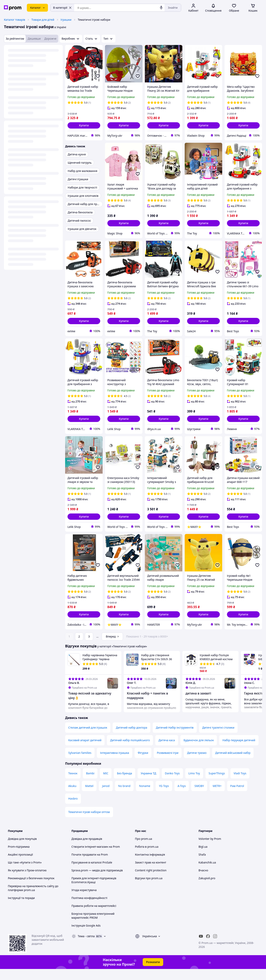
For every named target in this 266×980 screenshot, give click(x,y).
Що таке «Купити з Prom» (25, 873)
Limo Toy (194, 784)
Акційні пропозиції (20, 866)
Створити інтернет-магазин (90, 858)
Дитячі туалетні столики (218, 739)
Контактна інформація (150, 866)
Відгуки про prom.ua (149, 889)
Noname (145, 797)
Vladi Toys (240, 784)
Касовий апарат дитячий (85, 751)
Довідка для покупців (22, 850)
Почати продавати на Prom (90, 866)
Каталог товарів (15, 20)
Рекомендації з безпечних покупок (31, 889)
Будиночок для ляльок (199, 751)
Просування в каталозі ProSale (92, 873)
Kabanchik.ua (207, 873)
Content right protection (151, 881)
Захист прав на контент (151, 873)
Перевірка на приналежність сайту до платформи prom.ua (33, 899)
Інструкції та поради (21, 909)
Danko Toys (172, 784)
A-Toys (182, 797)
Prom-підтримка (19, 858)
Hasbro (73, 810)
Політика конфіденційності (89, 909)
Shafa (202, 866)
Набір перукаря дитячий (239, 751)
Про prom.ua (144, 850)
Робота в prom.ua (147, 858)
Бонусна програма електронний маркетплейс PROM (93, 927)
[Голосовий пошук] (161, 8)
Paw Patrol (237, 797)
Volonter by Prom (210, 850)
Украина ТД (148, 784)
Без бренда (125, 784)
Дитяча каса (167, 751)
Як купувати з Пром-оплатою (27, 881)
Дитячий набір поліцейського (130, 751)
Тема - (86, 947)
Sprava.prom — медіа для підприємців (97, 881)
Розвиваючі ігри (168, 764)
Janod (106, 797)
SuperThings (217, 784)
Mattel (89, 797)
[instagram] (215, 947)
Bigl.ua (203, 858)
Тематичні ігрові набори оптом (89, 823)
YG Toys (164, 797)
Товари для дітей (43, 20)
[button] (84, 125)
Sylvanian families (80, 764)
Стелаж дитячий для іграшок (88, 739)
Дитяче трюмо (197, 764)
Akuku (72, 797)
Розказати (153, 973)
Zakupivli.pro (207, 889)
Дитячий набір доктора (132, 739)
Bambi (90, 784)
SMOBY (199, 797)
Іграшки (66, 20)
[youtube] (201, 947)
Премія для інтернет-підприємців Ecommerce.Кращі (94, 891)
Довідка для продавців (87, 850)
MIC (106, 784)
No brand (124, 797)
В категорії (62, 8)
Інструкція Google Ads (86, 937)
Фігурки (143, 764)
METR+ (217, 797)
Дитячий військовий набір (233, 764)
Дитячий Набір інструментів (175, 739)
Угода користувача (84, 901)
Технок (73, 784)
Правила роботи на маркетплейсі (94, 917)
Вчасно (203, 881)
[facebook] (208, 947)
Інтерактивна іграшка (115, 764)
